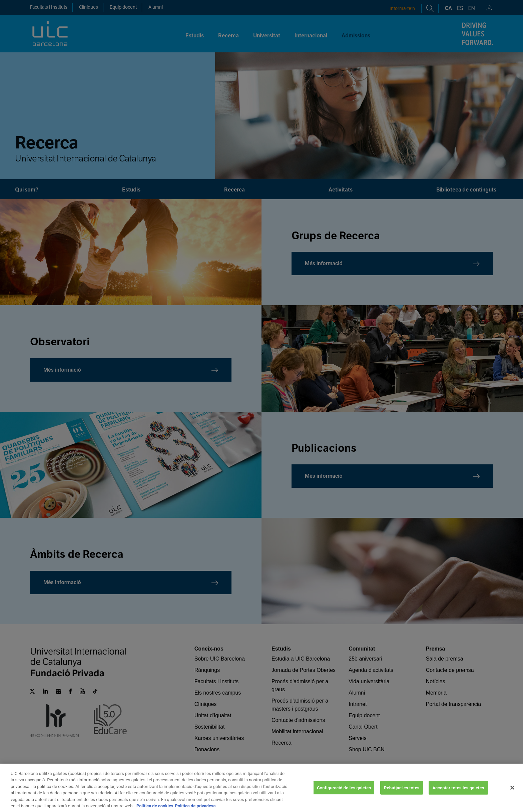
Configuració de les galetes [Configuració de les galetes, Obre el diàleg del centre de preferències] (344, 795)
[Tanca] (512, 796)
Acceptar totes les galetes (458, 795)
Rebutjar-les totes (402, 795)
